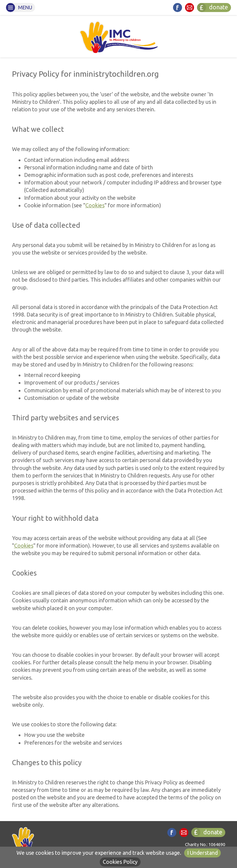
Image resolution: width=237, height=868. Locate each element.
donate (213, 8)
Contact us (190, 8)
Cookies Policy (120, 862)
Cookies (95, 205)
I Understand (202, 853)
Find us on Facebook (178, 8)
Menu (19, 8)
